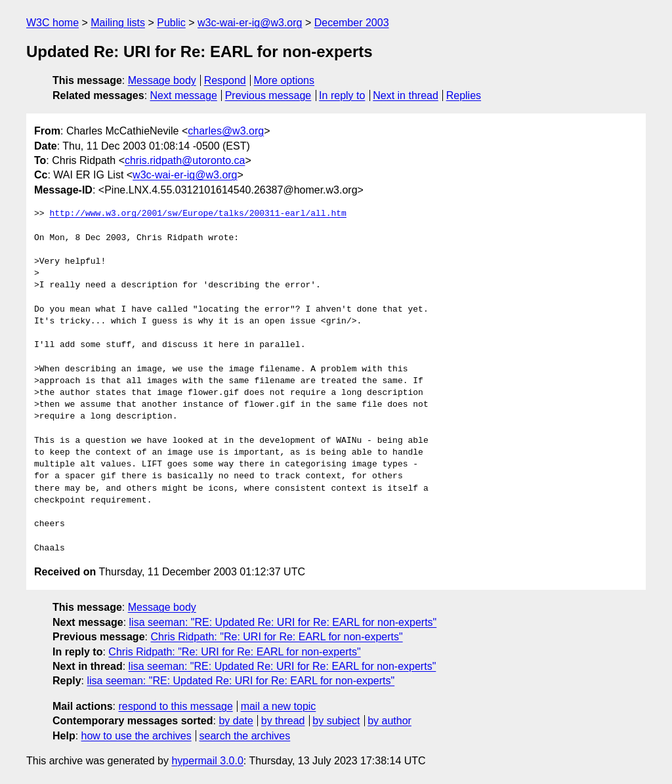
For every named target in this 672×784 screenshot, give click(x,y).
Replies (464, 95)
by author (389, 721)
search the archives (245, 736)
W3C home (52, 23)
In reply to (342, 95)
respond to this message (175, 706)
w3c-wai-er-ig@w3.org (250, 23)
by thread (283, 721)
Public (171, 23)
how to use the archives (136, 736)
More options (284, 80)
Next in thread (406, 95)
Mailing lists (118, 23)
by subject (336, 721)
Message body (162, 80)
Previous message (268, 95)
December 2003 (352, 23)
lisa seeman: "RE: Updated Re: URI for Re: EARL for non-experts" (283, 622)
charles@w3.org (226, 131)
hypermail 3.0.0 (207, 761)
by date (236, 721)
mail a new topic (279, 706)
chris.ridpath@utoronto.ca (185, 160)
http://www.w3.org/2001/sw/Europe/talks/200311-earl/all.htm (198, 214)
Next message (184, 95)
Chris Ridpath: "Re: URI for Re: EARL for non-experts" (276, 637)
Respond (225, 80)
